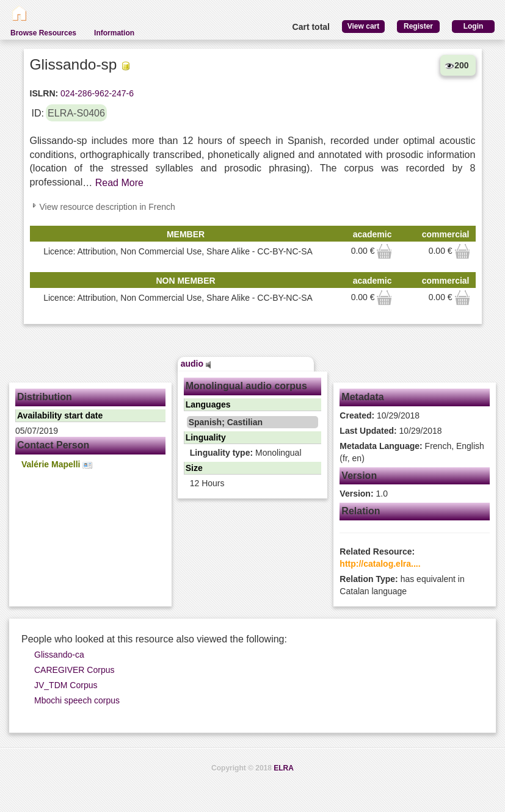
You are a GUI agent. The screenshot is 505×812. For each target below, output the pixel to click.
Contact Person (53, 445)
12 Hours (207, 483)
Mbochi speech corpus (77, 700)
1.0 (364, 494)
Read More (119, 183)
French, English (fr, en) (412, 452)
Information (114, 33)
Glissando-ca (59, 655)
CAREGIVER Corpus (74, 670)
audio (196, 364)
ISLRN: (44, 93)
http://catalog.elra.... (380, 564)
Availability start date (60, 415)
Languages (208, 404)
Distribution (45, 397)
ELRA (284, 768)
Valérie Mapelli (57, 465)
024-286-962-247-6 (96, 93)
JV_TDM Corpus (66, 685)
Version (359, 476)
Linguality (206, 437)
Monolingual (246, 453)
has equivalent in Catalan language (402, 585)
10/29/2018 (380, 415)
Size (194, 468)
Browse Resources (43, 33)
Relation (361, 511)
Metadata (362, 397)
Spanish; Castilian (226, 422)
